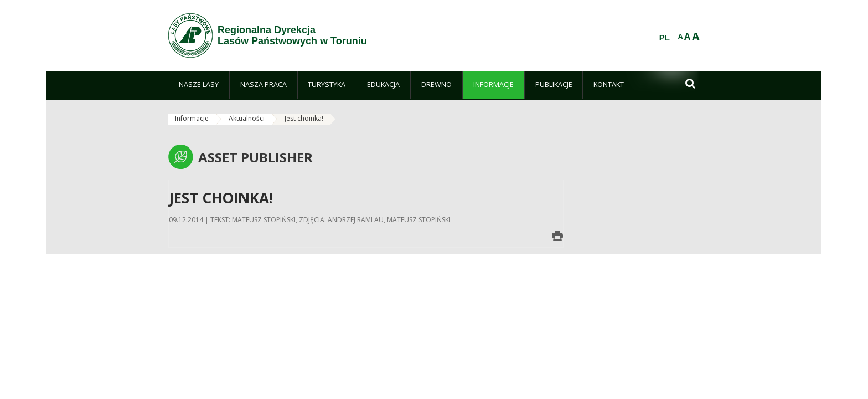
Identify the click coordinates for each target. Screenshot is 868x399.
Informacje (192, 118)
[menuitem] (199, 85)
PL (665, 38)
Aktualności (247, 118)
